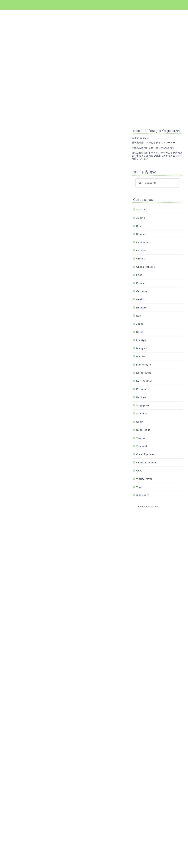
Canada (141, 250)
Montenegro (144, 365)
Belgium (141, 234)
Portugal (141, 389)
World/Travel (144, 479)
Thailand (141, 446)
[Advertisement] (34, 103)
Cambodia (142, 242)
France (140, 283)
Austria (141, 218)
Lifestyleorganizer (148, 507)
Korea (140, 332)
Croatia (141, 259)
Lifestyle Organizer (94, 5)
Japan (140, 324)
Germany (142, 291)
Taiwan (140, 438)
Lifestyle (141, 340)
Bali (138, 226)
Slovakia (141, 414)
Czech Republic (146, 267)
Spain (140, 422)
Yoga (139, 487)
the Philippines (145, 454)
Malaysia (142, 348)
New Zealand (144, 381)
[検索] (157, 183)
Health (140, 299)
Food (139, 275)
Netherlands (144, 373)
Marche (141, 356)
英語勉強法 (143, 495)
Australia (142, 210)
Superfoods (143, 430)
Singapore (142, 405)
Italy (139, 316)
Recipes (141, 397)
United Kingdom (146, 463)
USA (139, 471)
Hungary (141, 308)
